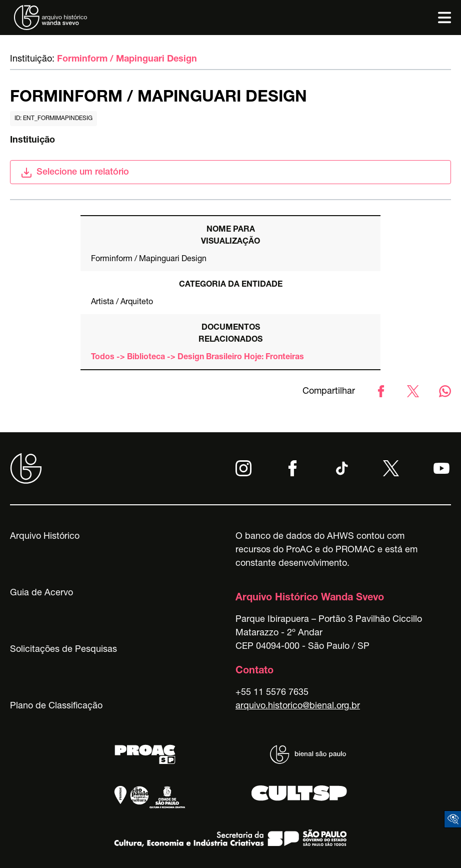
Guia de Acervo (41, 593)
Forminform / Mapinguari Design (127, 60)
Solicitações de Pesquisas (63, 650)
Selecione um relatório (75, 173)
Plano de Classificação (56, 706)
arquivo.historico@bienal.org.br (298, 706)
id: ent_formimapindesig (53, 119)
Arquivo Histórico (45, 537)
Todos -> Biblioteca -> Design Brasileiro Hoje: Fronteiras (197, 358)
